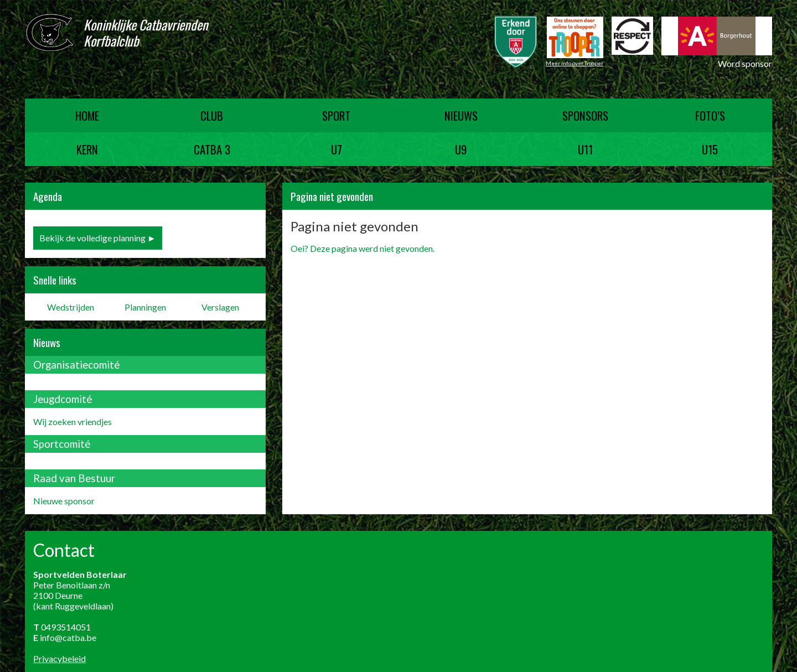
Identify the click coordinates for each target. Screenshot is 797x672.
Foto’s (710, 115)
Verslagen (220, 307)
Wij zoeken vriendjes (73, 422)
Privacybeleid (59, 658)
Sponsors (585, 115)
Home (87, 115)
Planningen (145, 307)
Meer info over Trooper (575, 63)
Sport (336, 115)
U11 (585, 149)
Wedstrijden (71, 307)
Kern (87, 149)
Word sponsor (745, 63)
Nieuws (461, 115)
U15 (710, 149)
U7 (337, 149)
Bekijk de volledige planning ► (98, 238)
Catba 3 (212, 149)
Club (212, 115)
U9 (461, 149)
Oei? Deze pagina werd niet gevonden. (363, 248)
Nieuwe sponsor (64, 501)
